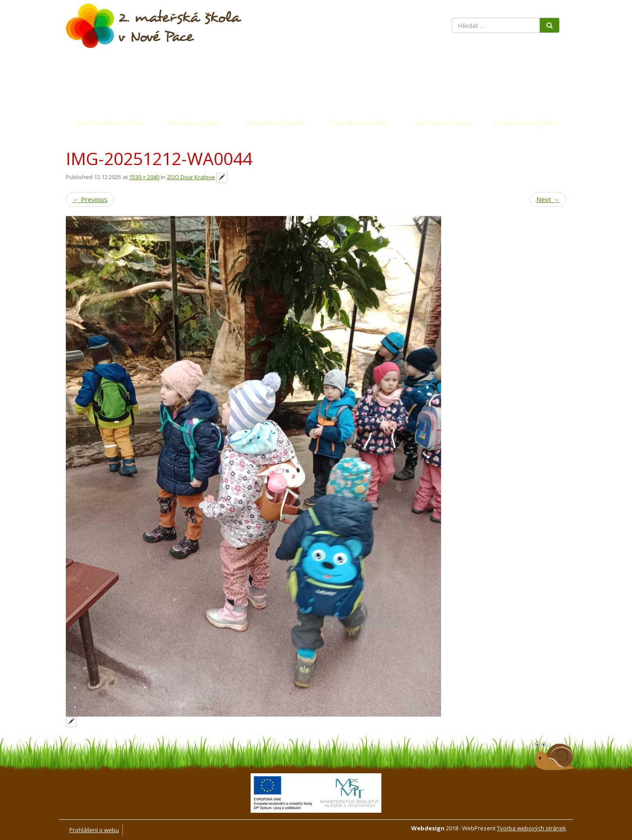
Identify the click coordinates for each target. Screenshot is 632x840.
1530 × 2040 (144, 177)
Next (548, 199)
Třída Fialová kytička (441, 123)
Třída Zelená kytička (274, 123)
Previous (90, 199)
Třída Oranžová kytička (108, 123)
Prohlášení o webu (94, 830)
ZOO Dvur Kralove (191, 177)
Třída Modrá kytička (358, 123)
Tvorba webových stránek (531, 828)
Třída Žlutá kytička (191, 123)
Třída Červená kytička (525, 123)
